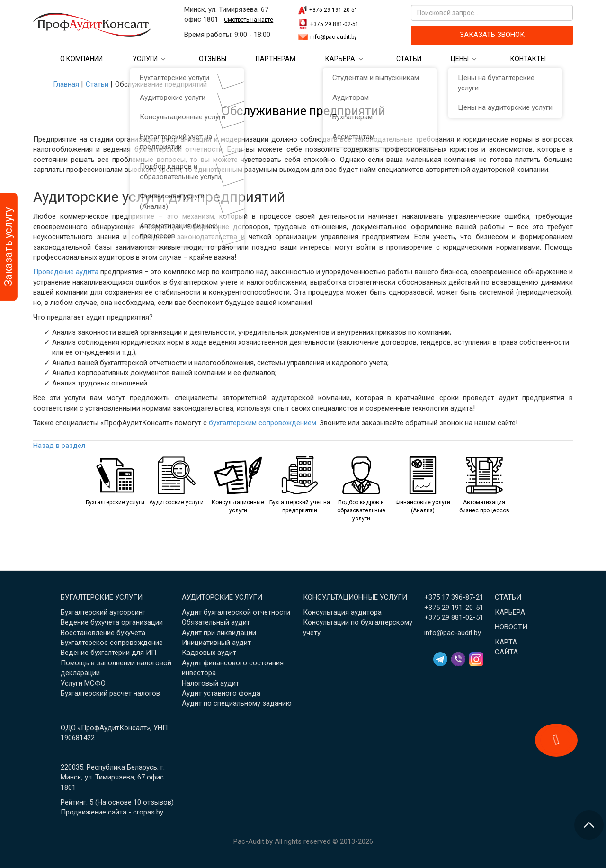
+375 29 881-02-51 (334, 24)
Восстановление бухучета (103, 633)
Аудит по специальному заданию (237, 703)
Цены (460, 59)
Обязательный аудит (216, 622)
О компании (81, 59)
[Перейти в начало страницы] (589, 825)
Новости (511, 627)
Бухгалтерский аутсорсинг (103, 612)
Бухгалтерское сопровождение (112, 643)
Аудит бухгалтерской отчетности (236, 612)
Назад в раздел (59, 446)
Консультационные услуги (355, 597)
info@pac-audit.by (334, 37)
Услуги (145, 59)
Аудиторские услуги (222, 597)
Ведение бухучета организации (112, 622)
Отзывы (213, 59)
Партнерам (276, 59)
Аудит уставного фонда (221, 693)
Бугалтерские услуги (102, 597)
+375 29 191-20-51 (334, 10)
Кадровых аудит (209, 653)
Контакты (528, 59)
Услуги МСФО (83, 683)
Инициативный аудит (216, 643)
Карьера (340, 59)
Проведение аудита (66, 272)
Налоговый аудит (210, 683)
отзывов (157, 802)
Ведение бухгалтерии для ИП (108, 653)
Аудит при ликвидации (219, 633)
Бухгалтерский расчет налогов (110, 693)
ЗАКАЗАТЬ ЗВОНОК (492, 35)
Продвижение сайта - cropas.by (112, 812)
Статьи (409, 59)
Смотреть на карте (249, 20)
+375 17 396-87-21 (454, 597)
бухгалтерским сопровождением (263, 423)
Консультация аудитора (342, 612)
